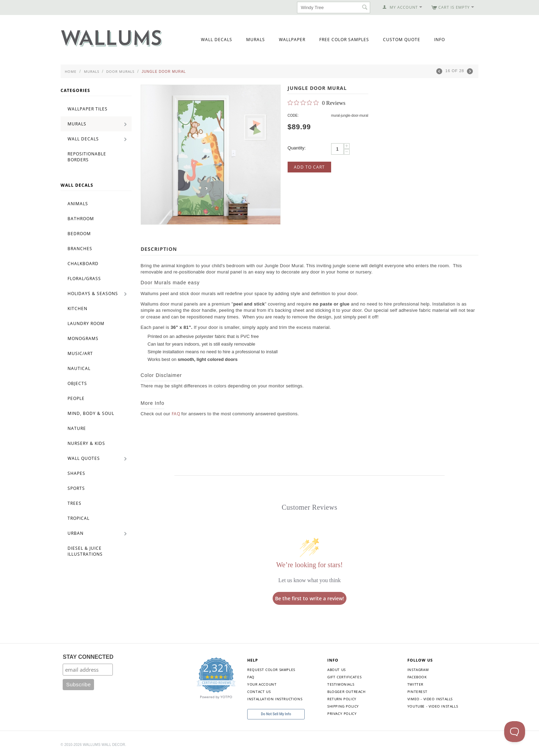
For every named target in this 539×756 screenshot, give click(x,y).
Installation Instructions (275, 699)
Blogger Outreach (346, 692)
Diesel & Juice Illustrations (85, 551)
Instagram (418, 670)
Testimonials (341, 684)
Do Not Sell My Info (276, 714)
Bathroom (81, 219)
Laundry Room (86, 323)
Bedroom (79, 234)
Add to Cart (309, 167)
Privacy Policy (342, 713)
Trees (75, 503)
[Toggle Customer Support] (515, 732)
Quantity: (297, 148)
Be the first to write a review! (310, 598)
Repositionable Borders (87, 157)
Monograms (83, 338)
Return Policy (342, 699)
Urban (76, 533)
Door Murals (120, 71)
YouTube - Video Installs (433, 706)
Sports (76, 488)
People (76, 398)
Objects (77, 383)
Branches (80, 249)
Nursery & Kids (86, 443)
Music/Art (80, 353)
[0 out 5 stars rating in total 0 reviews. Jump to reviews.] (317, 103)
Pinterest (417, 692)
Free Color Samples (344, 40)
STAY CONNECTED (88, 657)
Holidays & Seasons (93, 294)
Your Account (262, 684)
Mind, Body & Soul (91, 413)
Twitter (415, 684)
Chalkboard (83, 264)
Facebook (417, 677)
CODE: (293, 115)
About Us (337, 670)
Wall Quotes (84, 458)
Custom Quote (402, 40)
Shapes (76, 473)
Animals (78, 204)
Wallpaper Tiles (88, 109)
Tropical (79, 518)
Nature (77, 428)
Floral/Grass (84, 279)
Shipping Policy (343, 706)
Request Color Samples (271, 670)
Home (71, 71)
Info (440, 40)
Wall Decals (217, 40)
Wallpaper (292, 40)
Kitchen (77, 308)
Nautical (79, 368)
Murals (256, 40)
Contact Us (259, 692)
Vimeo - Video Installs (430, 699)
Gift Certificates (344, 677)
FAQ (176, 414)
